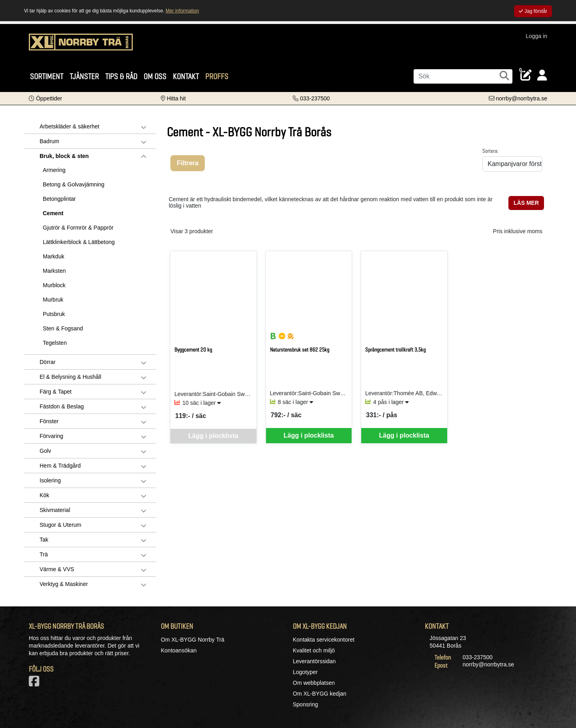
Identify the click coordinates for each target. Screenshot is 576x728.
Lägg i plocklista (309, 435)
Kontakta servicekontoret (324, 640)
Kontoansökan (179, 650)
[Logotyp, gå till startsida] (81, 46)
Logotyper (305, 672)
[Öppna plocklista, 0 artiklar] (526, 75)
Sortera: (490, 151)
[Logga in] (542, 75)
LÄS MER (526, 203)
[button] (45, 98)
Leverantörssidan (314, 661)
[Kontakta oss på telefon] (311, 98)
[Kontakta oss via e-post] (518, 98)
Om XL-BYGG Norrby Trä (193, 640)
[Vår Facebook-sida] (36, 684)
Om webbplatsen (314, 683)
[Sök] (463, 76)
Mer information (182, 11)
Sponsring (305, 704)
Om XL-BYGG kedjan (320, 694)
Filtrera (188, 163)
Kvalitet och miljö (314, 650)
